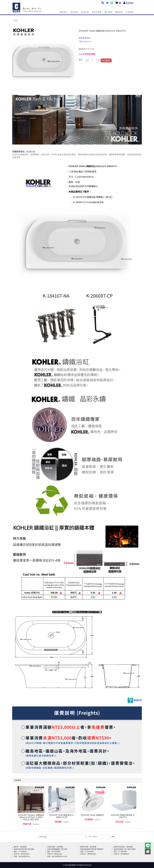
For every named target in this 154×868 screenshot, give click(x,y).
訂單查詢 (130, 12)
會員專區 (130, 3)
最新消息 (74, 12)
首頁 (16, 21)
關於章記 (64, 12)
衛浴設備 (85, 12)
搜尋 (113, 837)
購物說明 (119, 12)
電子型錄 (108, 12)
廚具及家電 (97, 12)
